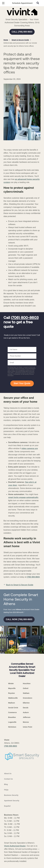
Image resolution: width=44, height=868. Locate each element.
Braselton (12, 717)
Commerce (12, 712)
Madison (12, 703)
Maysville (12, 688)
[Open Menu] (3, 3)
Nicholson (12, 727)
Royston (11, 693)
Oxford (26, 688)
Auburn (26, 712)
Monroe (26, 722)
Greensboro (28, 698)
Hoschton (27, 684)
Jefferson (27, 717)
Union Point (28, 727)
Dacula (26, 708)
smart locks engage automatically (23, 497)
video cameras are (30, 448)
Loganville (12, 722)
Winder (11, 684)
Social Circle (13, 708)
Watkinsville (13, 698)
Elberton (26, 703)
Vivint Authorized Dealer (15, 846)
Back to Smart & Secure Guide (18, 585)
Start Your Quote (22, 383)
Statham (26, 693)
